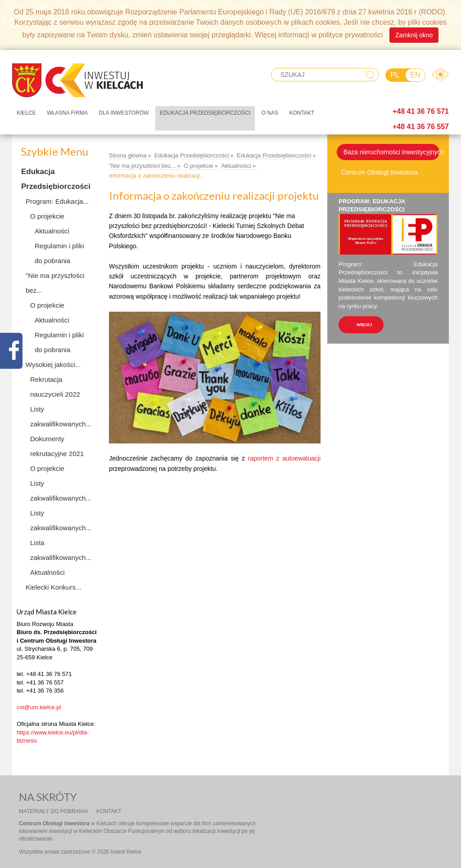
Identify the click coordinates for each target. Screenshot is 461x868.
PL (395, 75)
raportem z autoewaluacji (284, 458)
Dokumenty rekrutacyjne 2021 (57, 446)
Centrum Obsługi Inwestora (380, 172)
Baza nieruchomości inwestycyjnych (392, 152)
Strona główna (128, 155)
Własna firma (67, 113)
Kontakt (302, 113)
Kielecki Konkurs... (53, 587)
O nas (270, 113)
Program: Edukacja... (57, 201)
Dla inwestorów (124, 113)
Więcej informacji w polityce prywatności (319, 34)
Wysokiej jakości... (53, 365)
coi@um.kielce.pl (39, 707)
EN (415, 75)
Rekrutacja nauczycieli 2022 (55, 387)
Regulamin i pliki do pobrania (59, 253)
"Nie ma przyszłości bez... (55, 283)
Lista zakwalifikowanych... (61, 550)
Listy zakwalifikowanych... (61, 416)
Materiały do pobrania (54, 811)
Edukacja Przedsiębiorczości (205, 113)
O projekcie (47, 216)
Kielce (26, 113)
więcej (364, 325)
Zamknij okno (414, 35)
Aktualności (52, 231)
